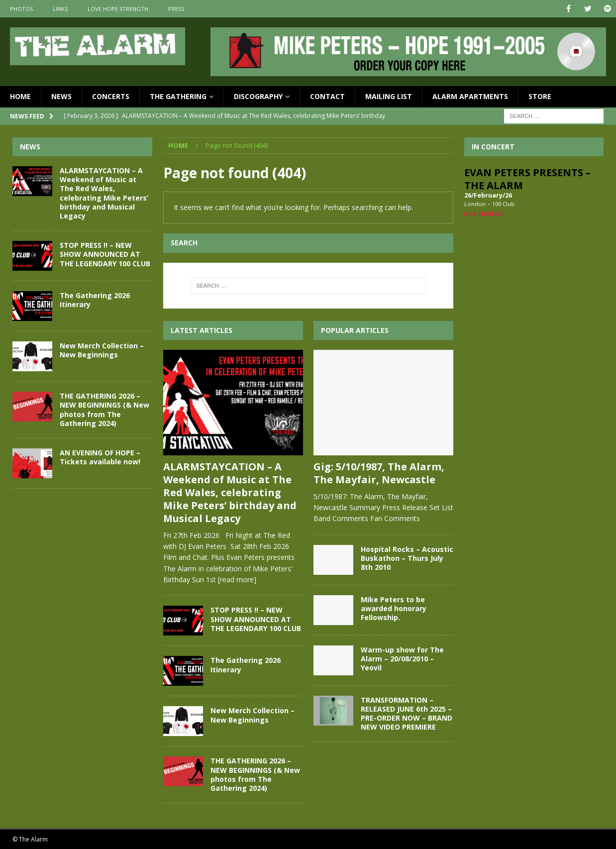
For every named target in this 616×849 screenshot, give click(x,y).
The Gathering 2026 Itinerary (246, 665)
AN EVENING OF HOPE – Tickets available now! (100, 457)
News (61, 96)
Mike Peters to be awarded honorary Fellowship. (394, 608)
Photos (21, 9)
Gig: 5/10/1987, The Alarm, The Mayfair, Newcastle (379, 473)
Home (20, 96)
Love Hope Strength (118, 9)
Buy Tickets (483, 214)
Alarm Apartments (470, 96)
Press (176, 9)
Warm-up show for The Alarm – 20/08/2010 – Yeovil (402, 659)
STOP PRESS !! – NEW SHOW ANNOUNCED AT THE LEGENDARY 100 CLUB (256, 619)
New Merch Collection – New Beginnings (253, 715)
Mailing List (389, 96)
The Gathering (178, 96)
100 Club (503, 204)
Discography (258, 96)
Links (60, 9)
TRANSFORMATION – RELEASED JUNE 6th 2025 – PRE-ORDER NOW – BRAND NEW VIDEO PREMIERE (407, 714)
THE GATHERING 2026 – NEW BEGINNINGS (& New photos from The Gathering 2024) (255, 774)
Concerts (111, 96)
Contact (327, 96)
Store (540, 96)
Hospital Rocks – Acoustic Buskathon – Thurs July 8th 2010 (407, 558)
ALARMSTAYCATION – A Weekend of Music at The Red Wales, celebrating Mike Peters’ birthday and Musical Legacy (230, 492)
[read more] (237, 580)
